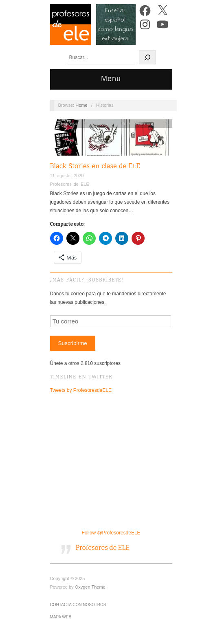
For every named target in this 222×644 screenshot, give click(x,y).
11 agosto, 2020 (67, 176)
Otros (163, 123)
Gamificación (107, 123)
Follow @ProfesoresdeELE (111, 533)
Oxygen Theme (90, 587)
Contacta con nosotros (78, 605)
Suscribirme (72, 343)
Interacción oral (138, 123)
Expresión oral (75, 123)
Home (81, 105)
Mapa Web (61, 617)
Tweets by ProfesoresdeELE (81, 390)
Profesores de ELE (70, 184)
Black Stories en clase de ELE (95, 166)
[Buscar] (147, 57)
